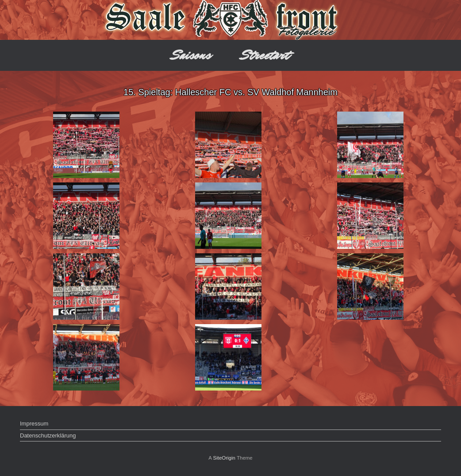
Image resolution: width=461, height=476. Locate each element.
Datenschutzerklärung (48, 435)
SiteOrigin (224, 458)
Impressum (34, 424)
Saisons (191, 55)
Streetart (265, 55)
